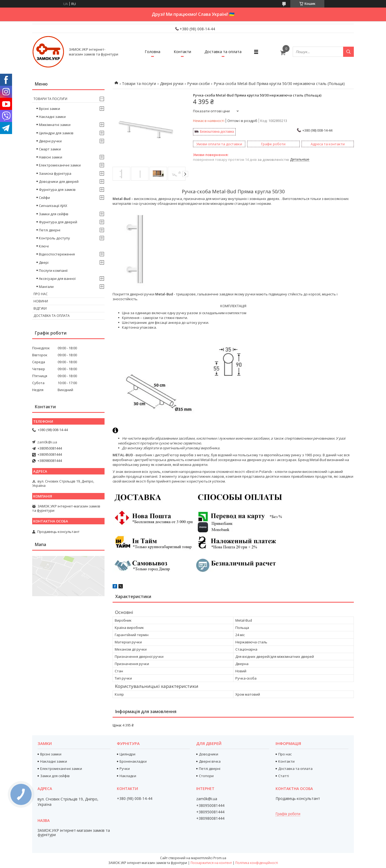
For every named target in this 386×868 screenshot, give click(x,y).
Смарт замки (50, 149)
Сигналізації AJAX (53, 206)
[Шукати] (348, 52)
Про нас (41, 294)
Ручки (125, 769)
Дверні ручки (172, 84)
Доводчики (209, 754)
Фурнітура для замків (57, 190)
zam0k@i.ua (47, 442)
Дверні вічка (210, 761)
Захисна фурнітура (55, 173)
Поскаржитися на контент (211, 863)
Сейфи (44, 198)
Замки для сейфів (54, 214)
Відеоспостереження (57, 254)
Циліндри (127, 754)
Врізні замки (49, 109)
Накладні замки (52, 117)
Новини (41, 301)
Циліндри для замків (56, 133)
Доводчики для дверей (59, 181)
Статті (284, 776)
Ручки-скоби (198, 84)
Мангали (46, 287)
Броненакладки (133, 761)
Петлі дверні (50, 230)
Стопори (206, 776)
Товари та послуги (139, 84)
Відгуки (40, 308)
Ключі (44, 246)
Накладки (128, 776)
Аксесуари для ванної (57, 279)
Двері (44, 262)
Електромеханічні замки (60, 165)
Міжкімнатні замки (55, 125)
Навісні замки (51, 157)
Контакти (182, 52)
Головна (153, 52)
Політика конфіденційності (257, 863)
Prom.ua (220, 858)
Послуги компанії (53, 270)
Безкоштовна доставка (217, 132)
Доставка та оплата (223, 52)
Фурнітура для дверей (58, 222)
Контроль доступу (54, 238)
